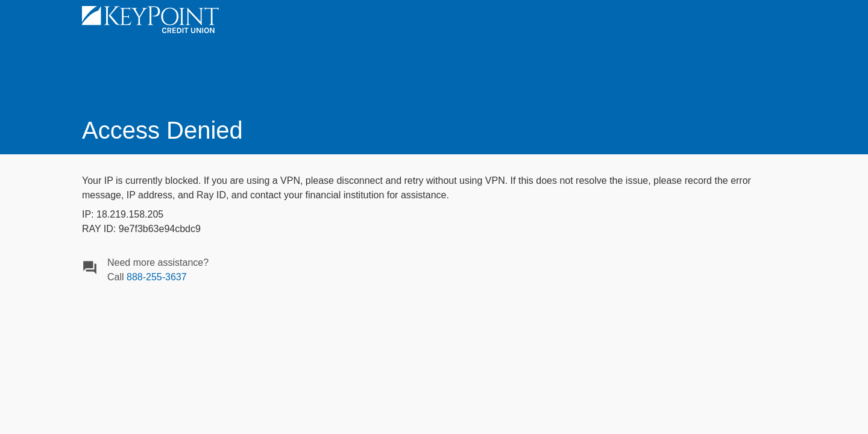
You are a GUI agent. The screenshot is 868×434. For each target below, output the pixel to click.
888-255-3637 (157, 277)
